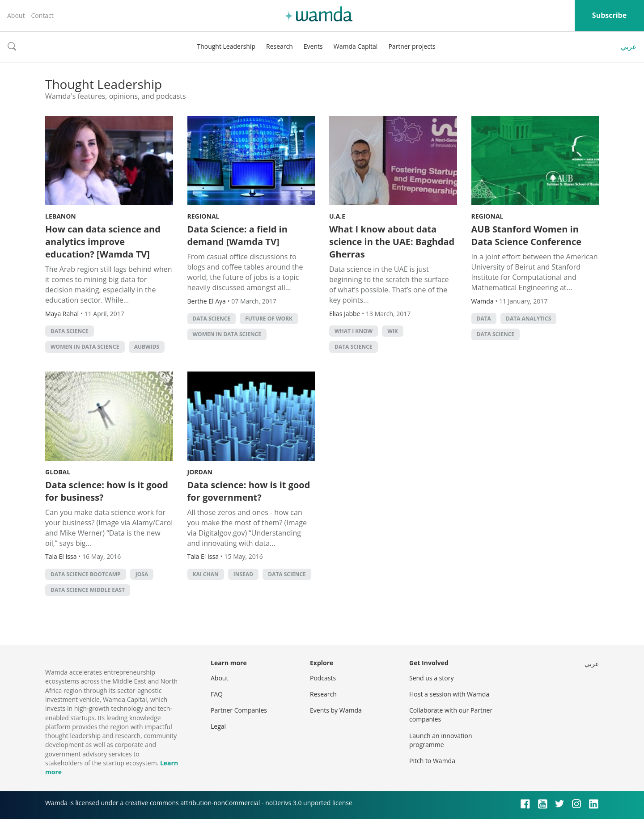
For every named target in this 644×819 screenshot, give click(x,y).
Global (58, 472)
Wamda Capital (356, 46)
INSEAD (243, 574)
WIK (393, 331)
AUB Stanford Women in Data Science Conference (526, 235)
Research (280, 46)
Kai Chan (206, 574)
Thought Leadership (226, 46)
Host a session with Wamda (449, 694)
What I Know (354, 331)
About (16, 15)
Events (313, 46)
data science (70, 331)
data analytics (528, 319)
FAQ (217, 694)
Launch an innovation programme (441, 740)
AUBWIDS (147, 347)
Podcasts (323, 678)
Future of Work (269, 319)
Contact (42, 15)
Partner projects (412, 46)
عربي (629, 46)
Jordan (200, 472)
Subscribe (609, 15)
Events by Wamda (336, 710)
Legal (218, 726)
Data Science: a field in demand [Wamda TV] (237, 235)
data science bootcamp (86, 574)
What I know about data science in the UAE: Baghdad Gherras (392, 242)
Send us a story (431, 678)
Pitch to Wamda (432, 761)
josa (142, 574)
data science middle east (88, 590)
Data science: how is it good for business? (107, 491)
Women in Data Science (85, 347)
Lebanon (61, 216)
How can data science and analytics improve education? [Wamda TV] (103, 242)
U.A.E (337, 216)
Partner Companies (239, 710)
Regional (203, 216)
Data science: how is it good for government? (249, 491)
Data (484, 319)
